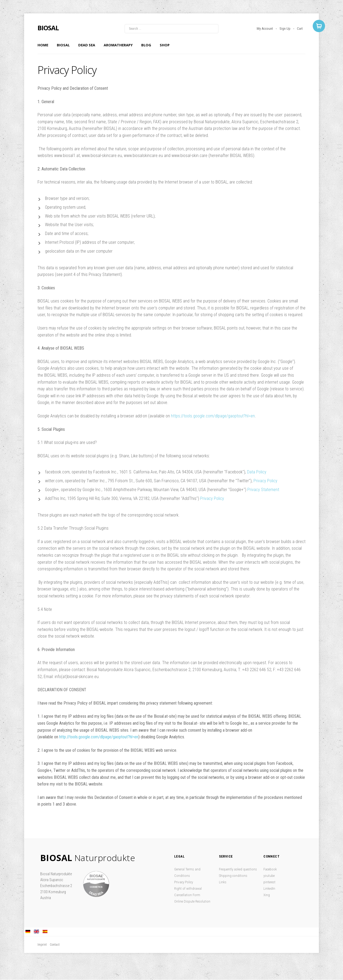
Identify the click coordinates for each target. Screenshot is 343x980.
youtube (269, 876)
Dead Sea (87, 45)
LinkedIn (269, 889)
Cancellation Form (187, 895)
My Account (265, 29)
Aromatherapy (118, 45)
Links (223, 882)
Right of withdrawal (188, 889)
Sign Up (285, 29)
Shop (165, 45)
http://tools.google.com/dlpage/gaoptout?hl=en (99, 737)
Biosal (63, 45)
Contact (55, 945)
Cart (300, 29)
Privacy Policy (265, 481)
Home (43, 45)
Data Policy (257, 472)
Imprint (42, 945)
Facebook (270, 869)
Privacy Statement (264, 490)
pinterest (269, 882)
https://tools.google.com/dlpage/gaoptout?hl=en (213, 416)
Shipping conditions (233, 876)
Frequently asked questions (238, 869)
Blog (146, 45)
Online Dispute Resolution (192, 901)
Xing (267, 895)
